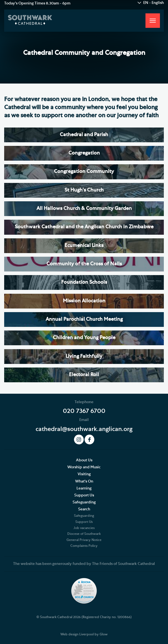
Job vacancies (84, 528)
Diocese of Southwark (84, 534)
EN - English (154, 3)
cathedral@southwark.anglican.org (84, 429)
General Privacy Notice (84, 540)
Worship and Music (84, 467)
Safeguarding (84, 502)
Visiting (84, 474)
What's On (84, 481)
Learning (84, 488)
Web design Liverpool (77, 634)
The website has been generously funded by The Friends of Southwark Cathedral (84, 564)
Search (84, 509)
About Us (84, 460)
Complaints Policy (84, 546)
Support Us (84, 495)
